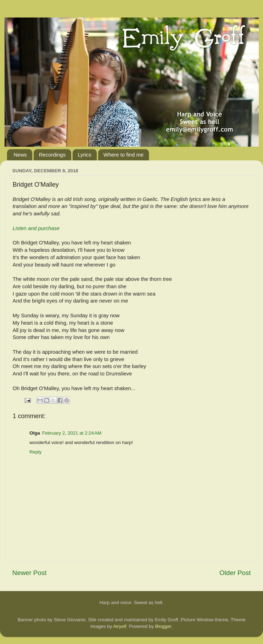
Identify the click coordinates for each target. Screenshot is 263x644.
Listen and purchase (36, 228)
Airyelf (120, 626)
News (20, 155)
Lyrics (85, 155)
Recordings (52, 155)
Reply (36, 452)
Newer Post (29, 573)
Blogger (163, 626)
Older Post (235, 573)
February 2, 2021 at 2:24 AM (72, 433)
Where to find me (123, 155)
